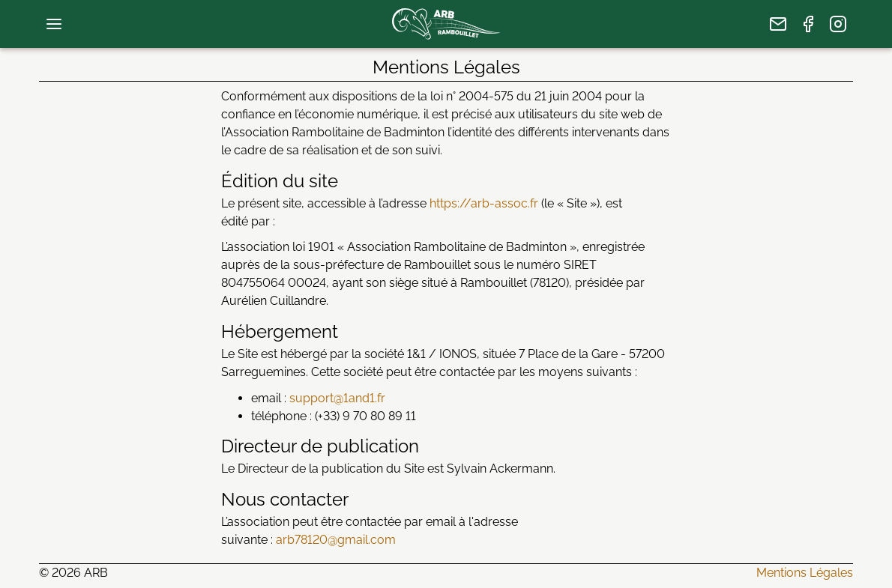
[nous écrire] (778, 24)
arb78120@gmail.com (336, 540)
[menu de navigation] (54, 24)
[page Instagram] (838, 24)
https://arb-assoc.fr (484, 203)
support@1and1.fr (337, 398)
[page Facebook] (808, 24)
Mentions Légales (805, 573)
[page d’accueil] (446, 24)
